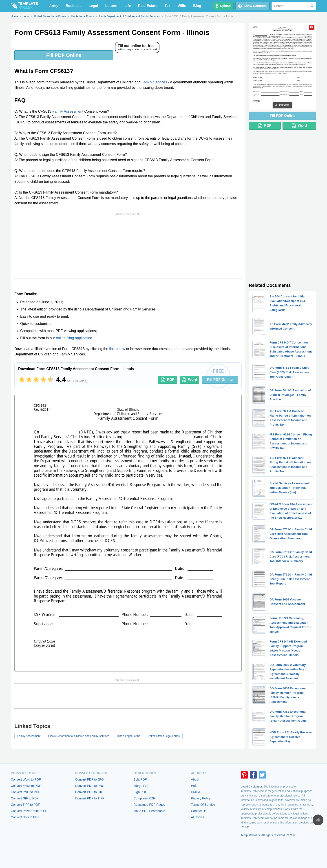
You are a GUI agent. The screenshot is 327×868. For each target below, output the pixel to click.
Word (190, 380)
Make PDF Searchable (149, 811)
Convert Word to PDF (26, 779)
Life (128, 6)
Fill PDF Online (64, 55)
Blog (197, 6)
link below (117, 349)
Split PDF (140, 779)
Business (74, 6)
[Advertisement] (128, 248)
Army (54, 6)
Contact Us (199, 811)
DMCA (196, 792)
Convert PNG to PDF (25, 792)
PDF (168, 380)
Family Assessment (68, 111)
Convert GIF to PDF (25, 798)
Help (194, 786)
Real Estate (148, 6)
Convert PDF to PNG (90, 786)
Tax (168, 6)
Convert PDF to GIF (89, 792)
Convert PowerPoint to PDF (30, 811)
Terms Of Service (203, 805)
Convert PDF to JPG (89, 779)
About (195, 779)
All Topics (198, 817)
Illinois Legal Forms (128, 736)
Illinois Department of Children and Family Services (79, 736)
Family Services (154, 82)
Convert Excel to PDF (26, 786)
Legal (93, 6)
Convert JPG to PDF (25, 817)
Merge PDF (141, 786)
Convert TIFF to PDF (25, 805)
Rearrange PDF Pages (149, 805)
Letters (111, 6)
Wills (182, 6)
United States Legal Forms (164, 736)
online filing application (74, 338)
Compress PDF (144, 798)
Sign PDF (140, 792)
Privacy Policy (201, 798)
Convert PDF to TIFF (90, 798)
